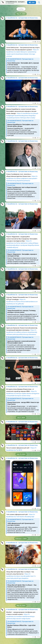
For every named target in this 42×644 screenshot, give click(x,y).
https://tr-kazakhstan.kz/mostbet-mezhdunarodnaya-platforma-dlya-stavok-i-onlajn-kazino (21, 616)
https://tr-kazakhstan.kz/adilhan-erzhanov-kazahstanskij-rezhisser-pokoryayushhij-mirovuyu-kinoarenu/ (22, 332)
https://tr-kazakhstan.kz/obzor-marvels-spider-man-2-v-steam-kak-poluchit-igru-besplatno (21, 576)
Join (32, 3)
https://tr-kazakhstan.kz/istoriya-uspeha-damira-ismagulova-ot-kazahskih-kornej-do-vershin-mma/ (23, 393)
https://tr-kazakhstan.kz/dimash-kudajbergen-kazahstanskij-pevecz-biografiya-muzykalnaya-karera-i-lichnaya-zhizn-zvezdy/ (22, 116)
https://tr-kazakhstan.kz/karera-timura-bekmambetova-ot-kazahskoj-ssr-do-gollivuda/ (22, 302)
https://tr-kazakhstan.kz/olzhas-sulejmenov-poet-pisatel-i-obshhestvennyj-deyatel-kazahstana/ (22, 178)
